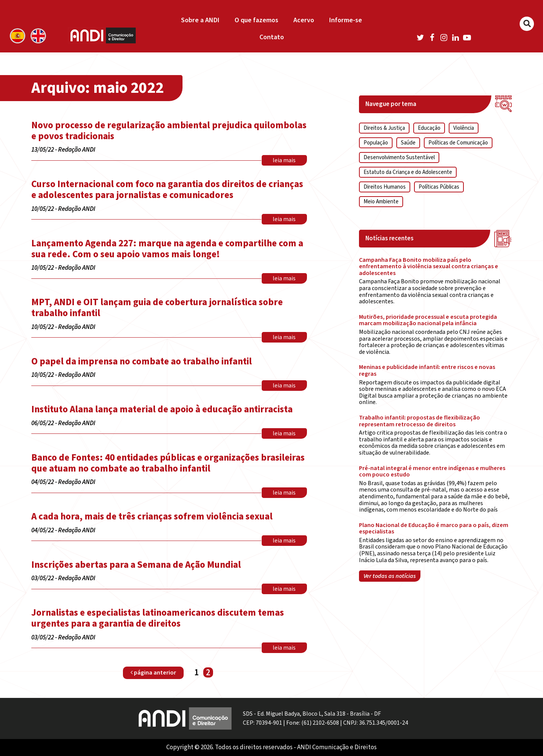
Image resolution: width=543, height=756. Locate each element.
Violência (464, 128)
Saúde (408, 143)
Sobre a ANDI (200, 20)
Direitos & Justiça (384, 128)
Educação (429, 128)
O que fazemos (256, 20)
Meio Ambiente (381, 202)
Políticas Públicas (439, 187)
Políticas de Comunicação (458, 143)
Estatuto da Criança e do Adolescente (408, 172)
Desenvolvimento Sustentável (399, 157)
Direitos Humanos (385, 187)
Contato (272, 37)
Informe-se (346, 20)
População (376, 143)
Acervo (304, 20)
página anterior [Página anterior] (153, 673)
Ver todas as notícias (390, 576)
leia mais (284, 160)
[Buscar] (527, 24)
